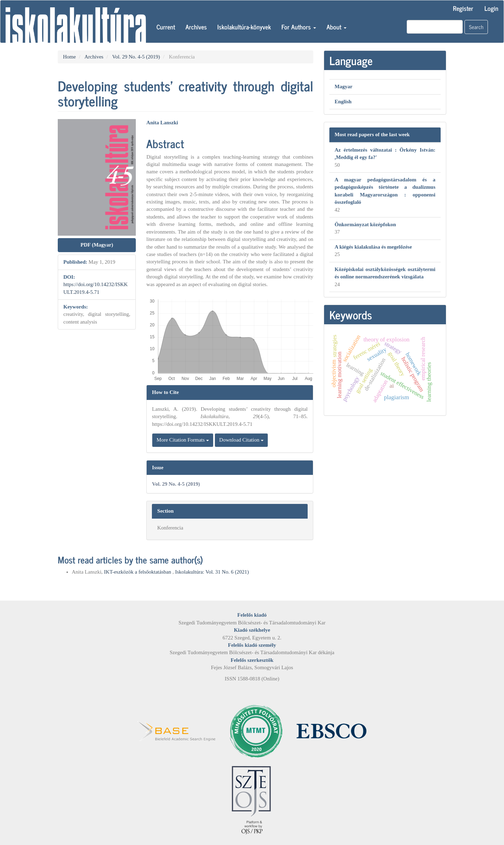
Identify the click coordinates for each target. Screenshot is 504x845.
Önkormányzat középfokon (365, 224)
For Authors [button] (299, 27)
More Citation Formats (183, 440)
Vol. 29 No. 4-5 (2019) (136, 57)
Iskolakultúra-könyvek (244, 27)
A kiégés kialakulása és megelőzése (373, 247)
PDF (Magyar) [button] (97, 245)
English (343, 102)
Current (166, 27)
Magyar (344, 86)
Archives (196, 27)
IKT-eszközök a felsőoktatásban (138, 572)
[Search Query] (435, 27)
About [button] (337, 27)
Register (463, 8)
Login (491, 8)
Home (69, 57)
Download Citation (241, 440)
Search (476, 27)
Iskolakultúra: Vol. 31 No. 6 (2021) (212, 572)
